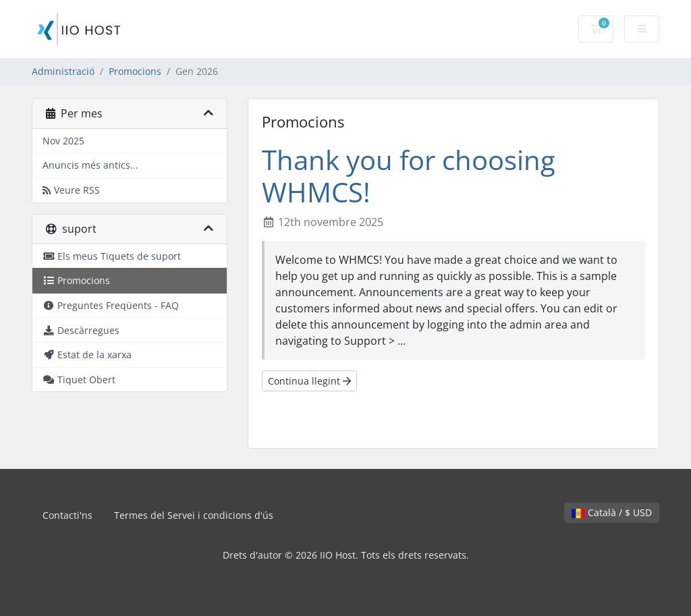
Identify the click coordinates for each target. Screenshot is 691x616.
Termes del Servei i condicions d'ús (194, 515)
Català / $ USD (612, 512)
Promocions (135, 71)
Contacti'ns (67, 515)
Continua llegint (309, 381)
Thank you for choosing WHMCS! (409, 176)
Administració (63, 71)
